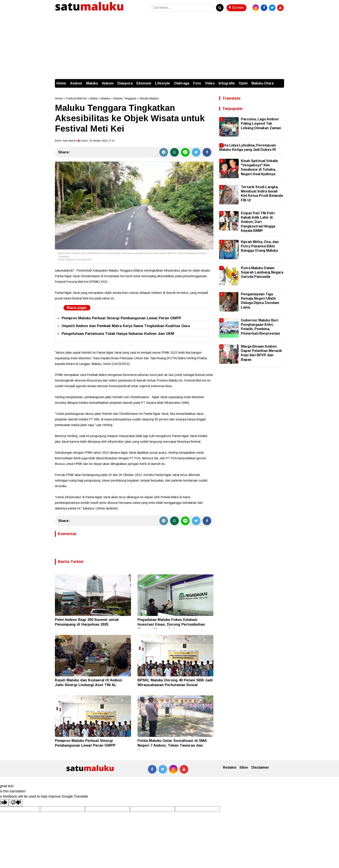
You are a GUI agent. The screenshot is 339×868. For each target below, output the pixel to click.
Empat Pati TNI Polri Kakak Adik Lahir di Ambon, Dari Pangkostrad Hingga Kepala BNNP (258, 222)
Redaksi (230, 767)
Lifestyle (162, 83)
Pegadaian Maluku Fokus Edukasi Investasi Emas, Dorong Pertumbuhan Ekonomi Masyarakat (171, 624)
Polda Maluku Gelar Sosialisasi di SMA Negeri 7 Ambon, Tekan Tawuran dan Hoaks (172, 745)
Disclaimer (260, 767)
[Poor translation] (16, 803)
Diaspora (125, 83)
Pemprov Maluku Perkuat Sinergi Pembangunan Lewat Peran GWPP (121, 318)
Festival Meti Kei (76, 98)
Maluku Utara (262, 83)
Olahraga (181, 83)
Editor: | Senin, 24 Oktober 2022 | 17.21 (85, 141)
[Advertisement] (169, 47)
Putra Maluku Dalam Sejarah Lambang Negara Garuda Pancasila (262, 272)
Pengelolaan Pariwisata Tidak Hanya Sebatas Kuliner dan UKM (118, 334)
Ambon (76, 83)
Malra (94, 98)
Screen (237, 8)
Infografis (227, 83)
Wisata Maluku (149, 98)
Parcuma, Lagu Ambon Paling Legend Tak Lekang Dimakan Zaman (261, 124)
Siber (244, 767)
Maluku (92, 83)
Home (61, 83)
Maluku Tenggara (125, 98)
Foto (197, 83)
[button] (280, 81)
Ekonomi (144, 83)
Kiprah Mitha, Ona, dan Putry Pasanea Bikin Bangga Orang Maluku (260, 246)
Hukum (108, 83)
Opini (243, 83)
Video (210, 83)
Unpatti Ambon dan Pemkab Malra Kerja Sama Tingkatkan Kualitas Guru (126, 326)
